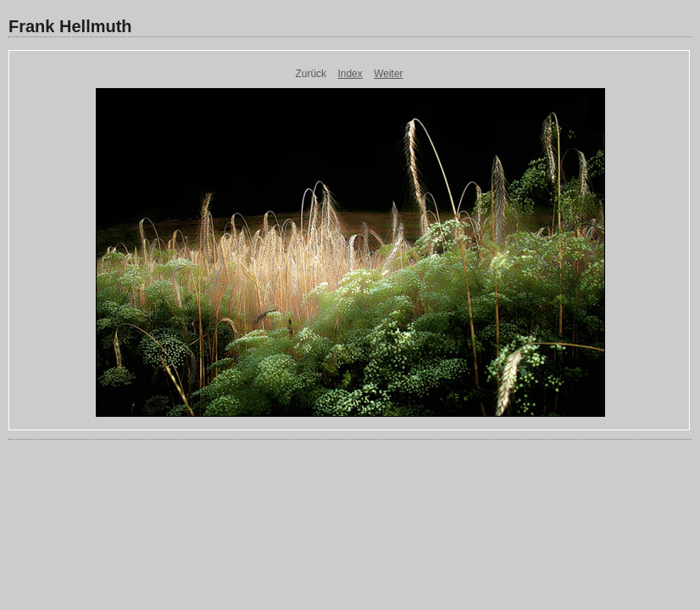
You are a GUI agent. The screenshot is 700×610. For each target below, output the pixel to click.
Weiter (388, 74)
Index (350, 74)
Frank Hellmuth (70, 26)
